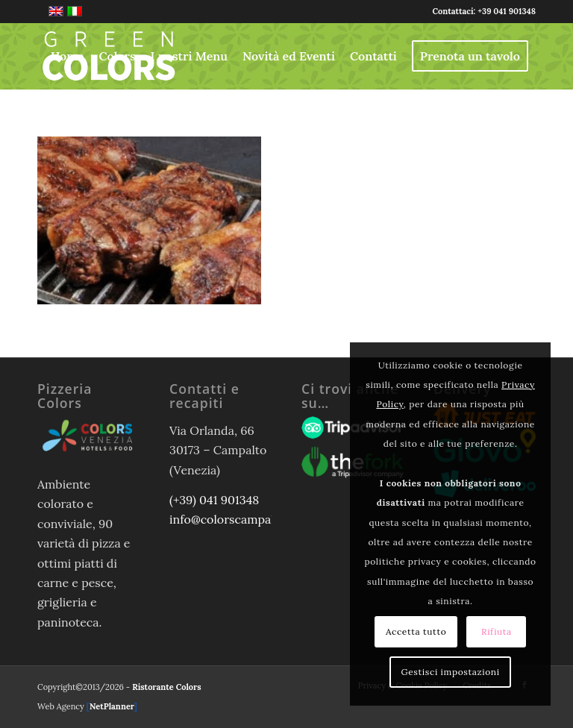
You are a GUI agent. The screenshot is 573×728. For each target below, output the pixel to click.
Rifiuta (497, 631)
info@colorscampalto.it (233, 519)
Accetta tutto (416, 631)
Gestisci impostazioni (451, 672)
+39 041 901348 (507, 11)
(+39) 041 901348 (214, 500)
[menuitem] (68, 56)
